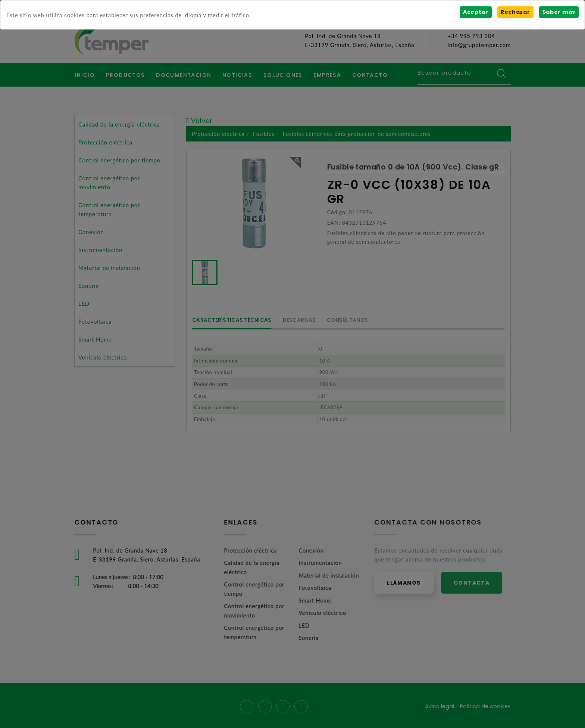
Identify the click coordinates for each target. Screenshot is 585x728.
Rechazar (515, 12)
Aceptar (475, 12)
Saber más (559, 12)
